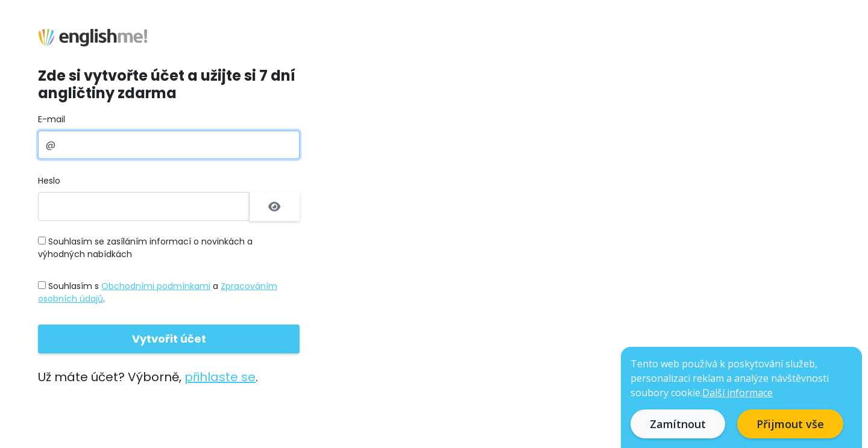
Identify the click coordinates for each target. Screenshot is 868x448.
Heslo (49, 181)
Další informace (737, 393)
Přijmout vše (790, 424)
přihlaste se (220, 377)
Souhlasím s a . (158, 292)
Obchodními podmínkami (156, 286)
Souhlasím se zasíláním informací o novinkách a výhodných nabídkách (145, 248)
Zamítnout (678, 424)
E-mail (52, 119)
